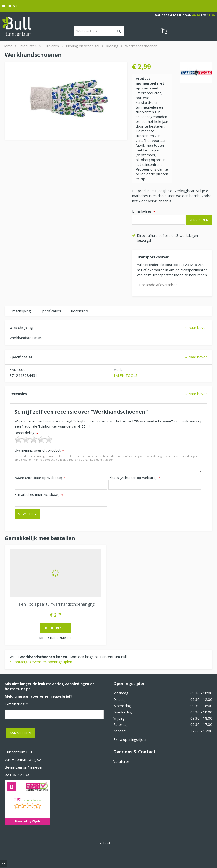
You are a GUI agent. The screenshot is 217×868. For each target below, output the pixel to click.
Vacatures (121, 761)
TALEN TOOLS (125, 375)
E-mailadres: (144, 211)
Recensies (79, 311)
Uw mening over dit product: (39, 450)
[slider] (34, 439)
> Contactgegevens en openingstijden (41, 662)
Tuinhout (104, 843)
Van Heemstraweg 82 (23, 759)
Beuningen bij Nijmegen (24, 767)
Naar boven (198, 327)
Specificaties (51, 311)
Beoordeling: (26, 433)
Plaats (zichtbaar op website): (134, 478)
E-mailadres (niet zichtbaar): (39, 495)
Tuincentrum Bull (18, 752)
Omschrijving (20, 311)
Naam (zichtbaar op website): (40, 478)
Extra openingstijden (130, 739)
